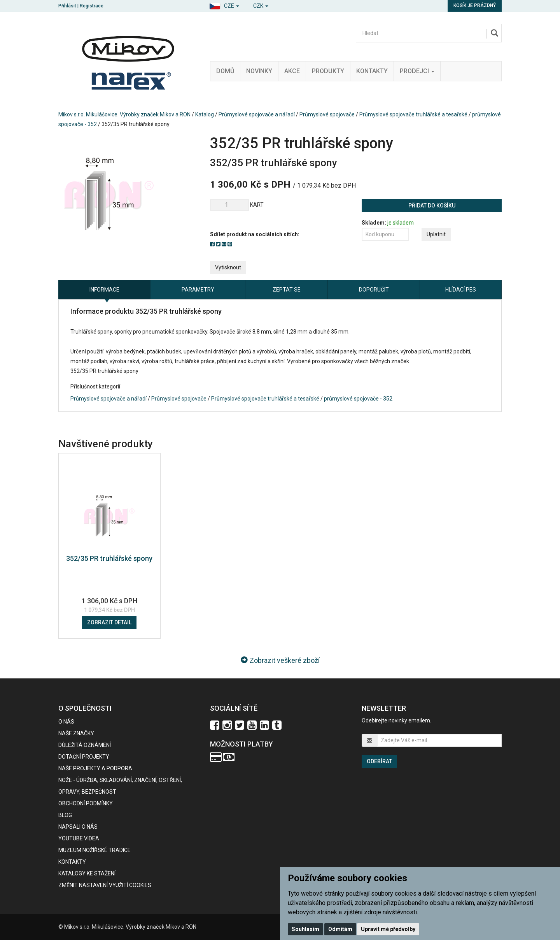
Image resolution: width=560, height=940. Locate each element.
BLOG (65, 815)
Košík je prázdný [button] (475, 5)
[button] (224, 5)
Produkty (328, 71)
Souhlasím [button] (305, 929)
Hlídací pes (461, 290)
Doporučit (374, 290)
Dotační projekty (84, 757)
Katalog (205, 114)
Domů (225, 71)
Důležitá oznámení (85, 745)
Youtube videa (79, 838)
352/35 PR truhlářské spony (109, 558)
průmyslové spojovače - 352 (358, 399)
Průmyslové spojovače (327, 114)
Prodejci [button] (417, 71)
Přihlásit (67, 6)
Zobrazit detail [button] (109, 622)
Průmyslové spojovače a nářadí (257, 114)
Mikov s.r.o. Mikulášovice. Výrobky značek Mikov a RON (124, 114)
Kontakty (372, 71)
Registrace (92, 6)
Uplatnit (436, 234)
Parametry (198, 290)
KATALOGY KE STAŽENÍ (87, 873)
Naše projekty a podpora (95, 768)
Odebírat (379, 761)
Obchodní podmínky (86, 803)
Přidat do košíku (432, 206)
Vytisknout (228, 267)
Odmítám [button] (340, 929)
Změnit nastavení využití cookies (105, 885)
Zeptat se (287, 290)
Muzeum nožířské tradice (94, 850)
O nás (66, 722)
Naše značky (76, 733)
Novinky (259, 71)
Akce (292, 71)
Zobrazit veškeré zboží (280, 660)
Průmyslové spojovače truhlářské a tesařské (413, 114)
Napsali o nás (78, 827)
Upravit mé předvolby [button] (388, 929)
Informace (104, 290)
